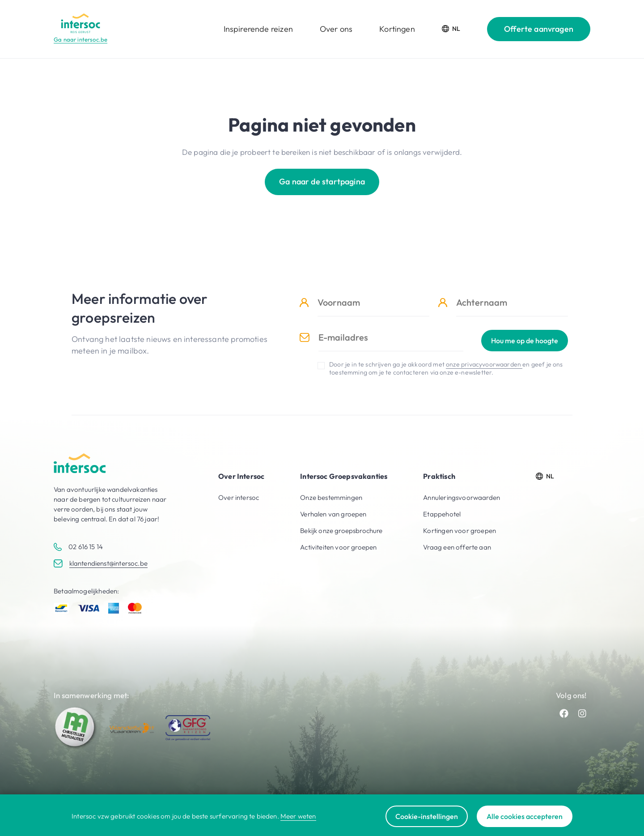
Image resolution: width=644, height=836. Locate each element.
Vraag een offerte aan (457, 547)
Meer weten (298, 816)
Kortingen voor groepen (460, 531)
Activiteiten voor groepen (338, 547)
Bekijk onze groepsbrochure (341, 531)
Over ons (336, 29)
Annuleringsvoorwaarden (462, 497)
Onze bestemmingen (331, 497)
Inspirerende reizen (258, 29)
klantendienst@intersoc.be (108, 563)
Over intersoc (239, 497)
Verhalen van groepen (333, 514)
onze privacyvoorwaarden (484, 364)
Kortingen (397, 29)
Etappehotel (442, 514)
